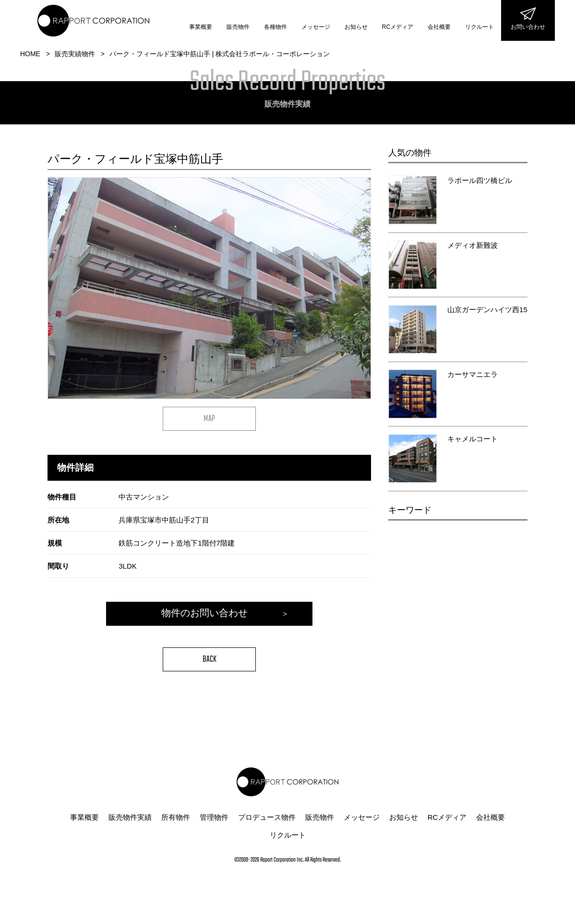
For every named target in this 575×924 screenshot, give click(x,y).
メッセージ (316, 27)
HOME (30, 54)
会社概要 (439, 27)
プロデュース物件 (267, 820)
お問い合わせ (528, 27)
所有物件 (176, 820)
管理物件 (214, 820)
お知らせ (356, 27)
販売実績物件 (75, 54)
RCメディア (398, 27)
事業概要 (201, 27)
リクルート (479, 27)
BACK (210, 662)
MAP (209, 419)
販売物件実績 (130, 820)
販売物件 (238, 27)
